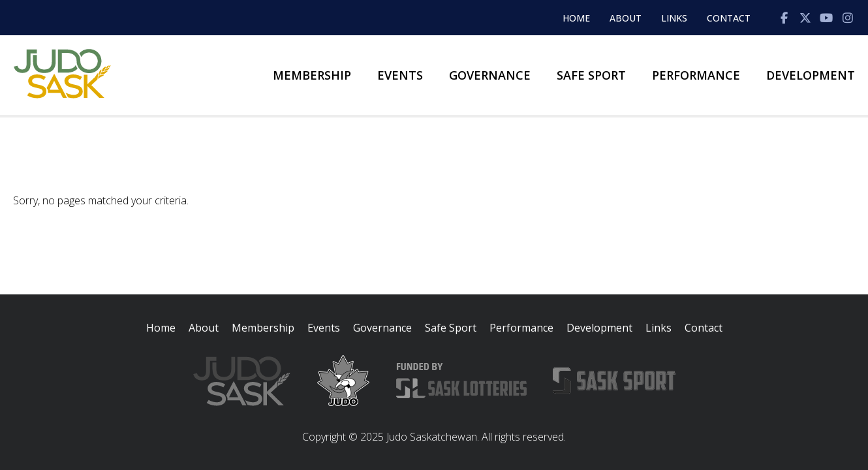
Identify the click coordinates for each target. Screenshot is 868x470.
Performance (696, 75)
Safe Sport (591, 75)
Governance (490, 75)
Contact (729, 18)
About (626, 18)
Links (674, 18)
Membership (312, 75)
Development (811, 75)
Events (400, 75)
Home (576, 18)
